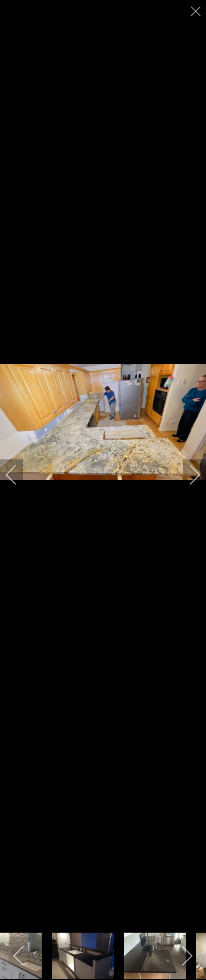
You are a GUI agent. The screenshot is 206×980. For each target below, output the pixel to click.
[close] (197, 11)
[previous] (18, 475)
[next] (188, 475)
